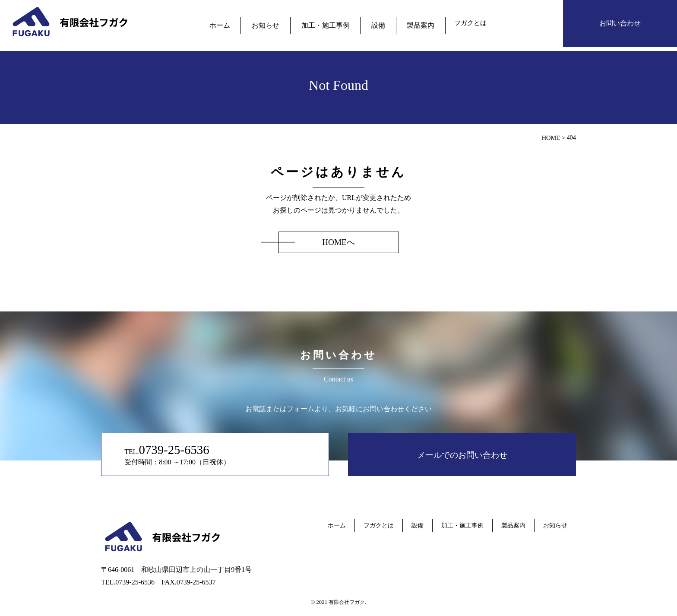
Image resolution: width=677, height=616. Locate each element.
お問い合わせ (620, 23)
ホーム (232, 23)
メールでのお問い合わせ (462, 454)
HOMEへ (338, 242)
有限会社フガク (347, 602)
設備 (372, 23)
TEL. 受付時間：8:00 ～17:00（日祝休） (198, 454)
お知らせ (272, 23)
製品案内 (409, 23)
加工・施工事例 (325, 23)
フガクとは (456, 23)
